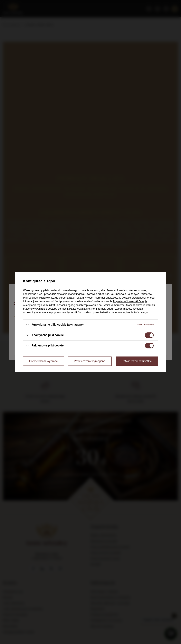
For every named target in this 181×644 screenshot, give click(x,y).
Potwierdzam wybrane (44, 361)
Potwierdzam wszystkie (137, 361)
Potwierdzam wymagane (90, 361)
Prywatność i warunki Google (130, 301)
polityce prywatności (134, 298)
